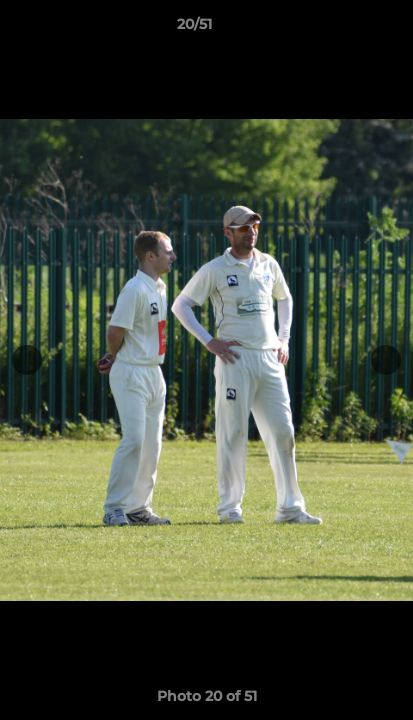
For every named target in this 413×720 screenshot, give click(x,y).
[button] (341, 29)
